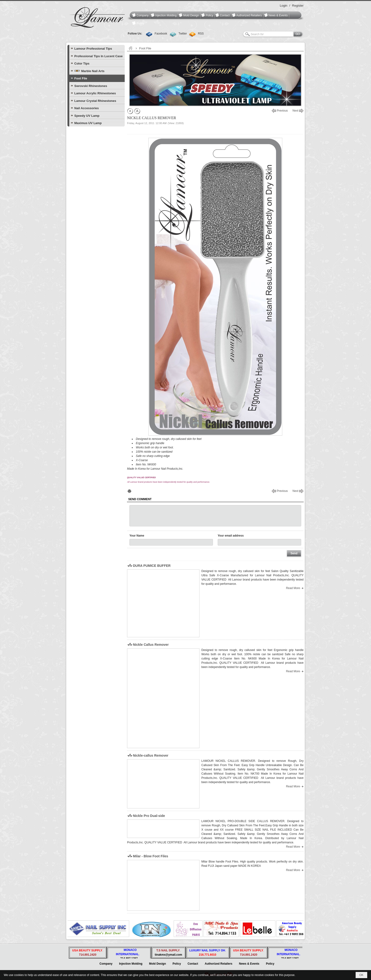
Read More (293, 588)
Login (283, 6)
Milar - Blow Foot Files (151, 856)
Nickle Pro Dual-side (149, 816)
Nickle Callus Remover (151, 645)
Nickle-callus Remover (151, 755)
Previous (282, 111)
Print (129, 491)
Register (298, 6)
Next (295, 111)
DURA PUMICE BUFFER (152, 566)
